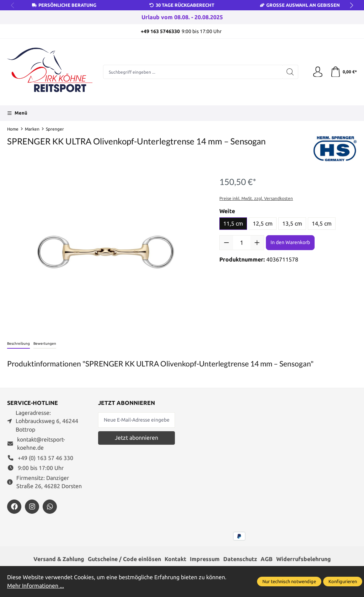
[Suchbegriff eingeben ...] (193, 72)
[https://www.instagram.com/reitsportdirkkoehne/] (32, 507)
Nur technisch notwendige (289, 581)
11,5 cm (233, 224)
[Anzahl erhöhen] (257, 243)
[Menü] (17, 113)
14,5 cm (322, 224)
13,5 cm (292, 224)
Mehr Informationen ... (36, 586)
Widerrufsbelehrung (304, 559)
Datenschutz (240, 559)
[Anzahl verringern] (226, 243)
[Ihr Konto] (318, 72)
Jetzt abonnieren (136, 438)
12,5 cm (263, 224)
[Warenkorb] (344, 72)
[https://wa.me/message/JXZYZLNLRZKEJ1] (50, 507)
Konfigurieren (343, 581)
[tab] (18, 344)
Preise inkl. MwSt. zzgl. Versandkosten (256, 198)
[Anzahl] (242, 243)
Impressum (205, 559)
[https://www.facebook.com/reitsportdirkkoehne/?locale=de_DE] (14, 507)
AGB (267, 559)
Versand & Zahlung (59, 559)
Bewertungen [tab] (45, 344)
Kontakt (175, 559)
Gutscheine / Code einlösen (124, 559)
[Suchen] (290, 72)
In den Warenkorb (290, 242)
